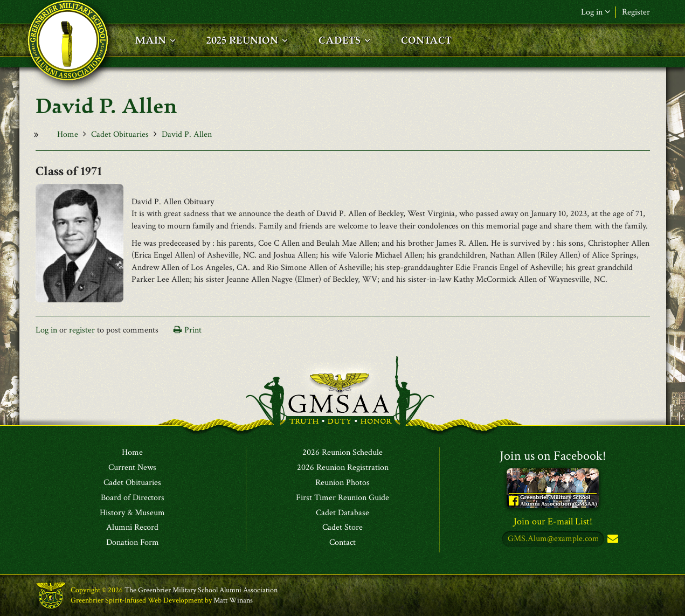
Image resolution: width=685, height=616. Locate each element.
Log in (596, 12)
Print (193, 330)
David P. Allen (187, 134)
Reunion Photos (342, 483)
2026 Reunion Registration (343, 468)
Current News (132, 468)
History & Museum (132, 513)
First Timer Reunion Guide (342, 498)
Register (636, 12)
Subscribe (612, 539)
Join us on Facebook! (553, 456)
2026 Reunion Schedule (342, 453)
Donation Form (133, 543)
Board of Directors (133, 498)
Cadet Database (342, 513)
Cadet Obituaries (120, 134)
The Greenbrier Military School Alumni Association (201, 590)
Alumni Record (132, 528)
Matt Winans (233, 600)
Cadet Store (342, 528)
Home (68, 134)
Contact (342, 543)
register (82, 330)
